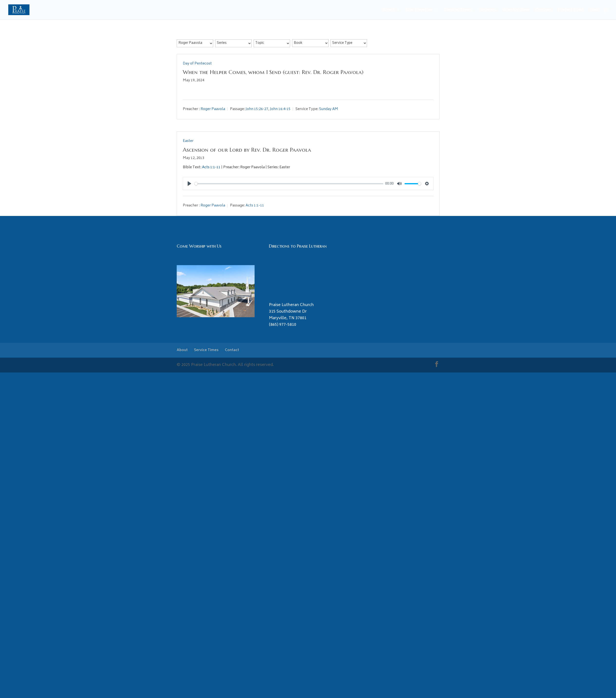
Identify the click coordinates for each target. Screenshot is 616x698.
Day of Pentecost (197, 64)
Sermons (487, 10)
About (389, 10)
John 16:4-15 (280, 109)
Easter (188, 141)
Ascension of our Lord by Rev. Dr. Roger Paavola (247, 150)
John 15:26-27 (257, 109)
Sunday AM (329, 109)
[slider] (289, 184)
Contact (544, 10)
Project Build (571, 10)
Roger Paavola (213, 109)
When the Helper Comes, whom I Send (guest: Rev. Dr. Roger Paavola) (273, 72)
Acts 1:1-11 (211, 167)
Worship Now (516, 10)
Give (594, 10)
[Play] (189, 184)
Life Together (419, 10)
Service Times (458, 10)
